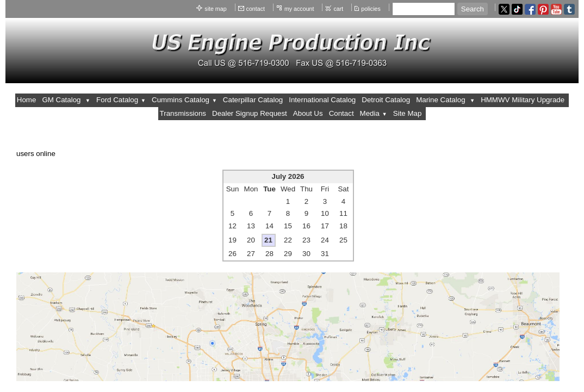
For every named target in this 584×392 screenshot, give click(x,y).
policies (371, 9)
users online (36, 154)
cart (338, 9)
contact (256, 9)
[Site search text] (424, 9)
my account (299, 9)
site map (215, 9)
